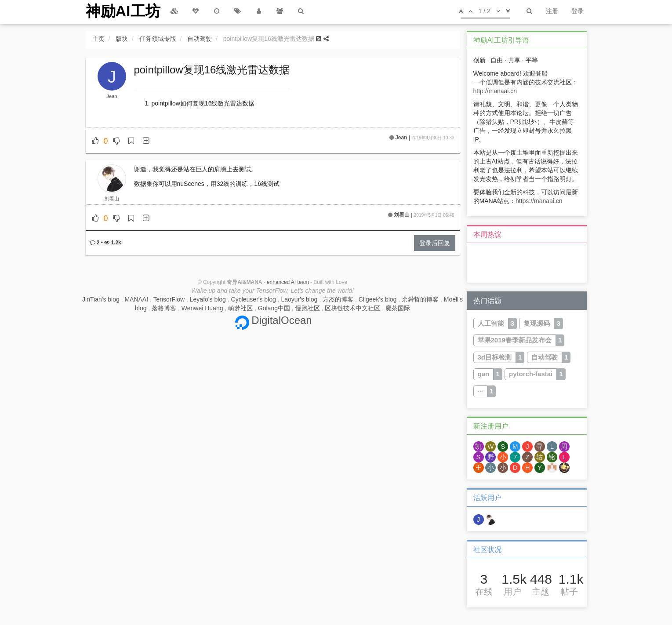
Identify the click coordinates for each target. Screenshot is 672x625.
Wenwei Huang (202, 308)
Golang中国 (274, 308)
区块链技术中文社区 (352, 308)
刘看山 (112, 199)
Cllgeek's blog (378, 299)
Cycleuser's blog (254, 299)
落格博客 (164, 308)
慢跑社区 (308, 308)
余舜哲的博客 (420, 299)
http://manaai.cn (495, 91)
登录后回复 (435, 243)
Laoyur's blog (300, 299)
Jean (112, 96)
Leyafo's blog (208, 299)
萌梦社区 (240, 308)
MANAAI (136, 299)
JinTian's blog (101, 299)
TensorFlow (169, 299)
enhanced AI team (288, 282)
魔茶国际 (398, 308)
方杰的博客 (338, 299)
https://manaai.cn (539, 201)
